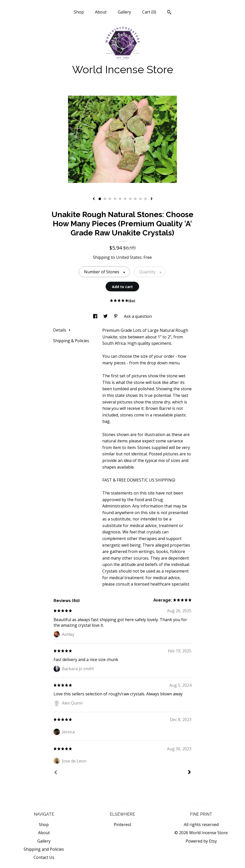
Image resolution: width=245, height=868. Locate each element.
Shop (79, 12)
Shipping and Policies (44, 849)
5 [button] (120, 199)
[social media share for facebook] (96, 316)
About (101, 12)
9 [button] (140, 199)
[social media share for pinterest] (116, 316)
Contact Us (44, 857)
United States (129, 257)
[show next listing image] (152, 199)
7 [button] (130, 199)
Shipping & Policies (71, 341)
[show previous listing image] (94, 199)
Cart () (149, 12)
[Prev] (56, 773)
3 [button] (110, 199)
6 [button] (125, 199)
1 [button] (100, 199)
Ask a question (138, 316)
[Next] (189, 773)
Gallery (124, 12)
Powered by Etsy (201, 841)
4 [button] (115, 199)
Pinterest (122, 825)
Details (62, 330)
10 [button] (145, 199)
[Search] (169, 13)
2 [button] (105, 199)
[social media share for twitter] (106, 316)
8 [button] (135, 199)
